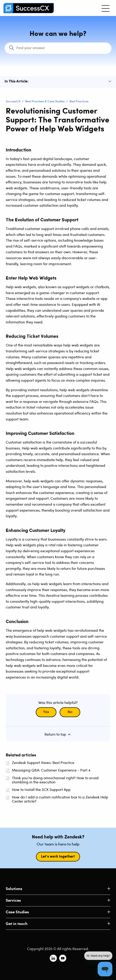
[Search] (58, 48)
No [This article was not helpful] (70, 712)
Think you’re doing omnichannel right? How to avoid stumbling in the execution (55, 780)
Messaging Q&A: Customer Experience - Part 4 (51, 770)
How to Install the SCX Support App (41, 790)
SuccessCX (13, 102)
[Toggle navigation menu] (106, 8)
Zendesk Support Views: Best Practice (43, 763)
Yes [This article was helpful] (46, 712)
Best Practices (79, 102)
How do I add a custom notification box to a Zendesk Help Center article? (60, 799)
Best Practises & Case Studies (45, 102)
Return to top (58, 734)
